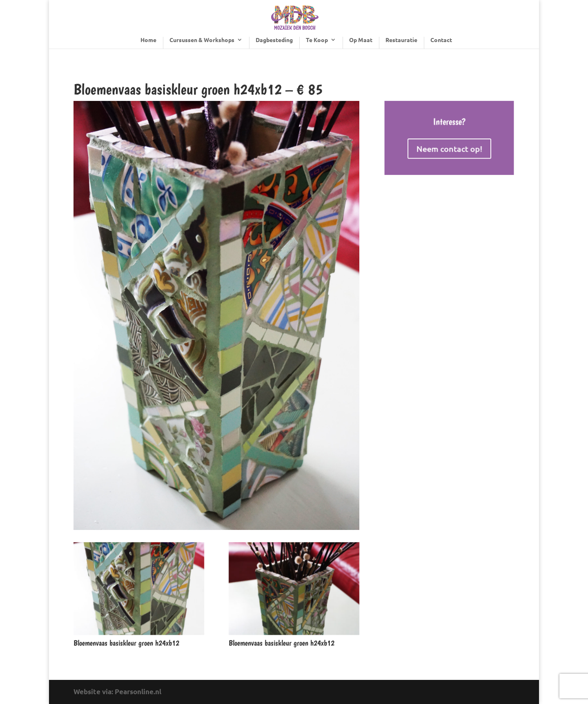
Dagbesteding (274, 40)
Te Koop (317, 40)
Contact (441, 40)
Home (148, 40)
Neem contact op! (449, 148)
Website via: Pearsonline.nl (117, 692)
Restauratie (401, 40)
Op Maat (361, 40)
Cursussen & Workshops (202, 40)
